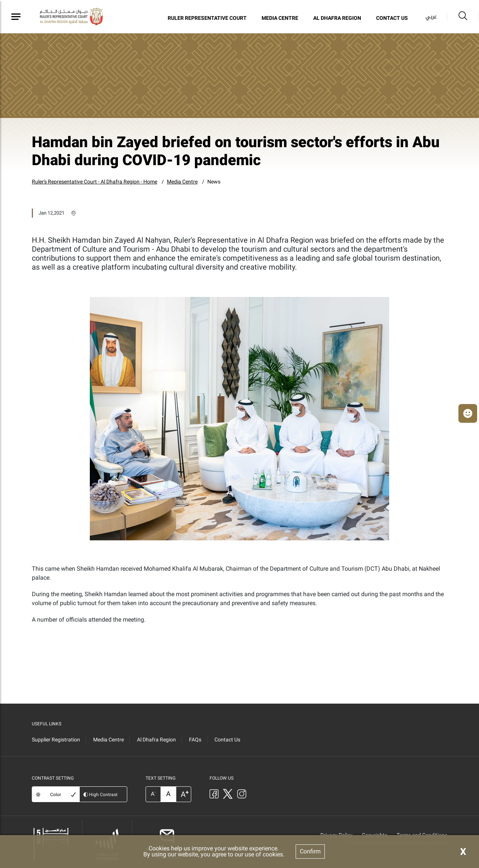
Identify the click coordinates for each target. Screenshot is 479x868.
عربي (431, 17)
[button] (468, 413)
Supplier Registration (56, 740)
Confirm (310, 851)
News (214, 182)
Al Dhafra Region (337, 18)
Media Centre (280, 18)
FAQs (195, 740)
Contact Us (392, 18)
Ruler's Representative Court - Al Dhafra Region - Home (94, 182)
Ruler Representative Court (207, 18)
